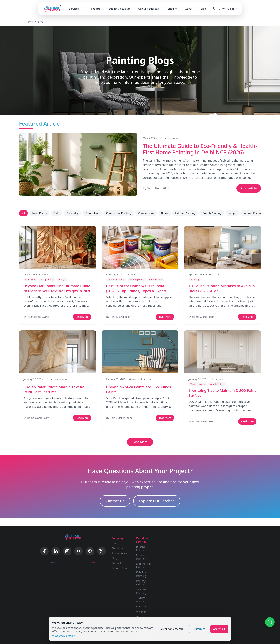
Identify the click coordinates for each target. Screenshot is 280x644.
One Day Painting (158, 567)
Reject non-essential (171, 628)
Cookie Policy (219, 557)
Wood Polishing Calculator (189, 564)
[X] (101, 554)
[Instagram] (67, 554)
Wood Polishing (157, 592)
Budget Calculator (120, 9)
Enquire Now (123, 567)
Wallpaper (154, 582)
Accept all (218, 628)
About (189, 9)
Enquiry (173, 9)
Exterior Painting (187, 213)
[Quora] (79, 554)
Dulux (166, 213)
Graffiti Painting (214, 213)
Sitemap (216, 562)
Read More (83, 317)
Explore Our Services (157, 502)
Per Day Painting (158, 562)
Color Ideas (94, 213)
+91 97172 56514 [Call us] (227, 9)
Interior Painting (255, 213)
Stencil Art (154, 577)
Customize (198, 628)
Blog (204, 9)
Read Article (247, 188)
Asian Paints (41, 213)
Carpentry (74, 213)
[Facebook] (44, 554)
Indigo (234, 213)
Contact (120, 562)
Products (95, 9)
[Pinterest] (90, 554)
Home (37, 22)
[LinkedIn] (56, 554)
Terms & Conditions (223, 552)
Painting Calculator (191, 557)
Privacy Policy (219, 547)
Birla (58, 213)
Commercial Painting (120, 213)
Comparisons (148, 213)
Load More (140, 442)
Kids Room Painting (159, 557)
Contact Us (115, 502)
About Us (121, 547)
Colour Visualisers (149, 9)
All (25, 213)
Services (76, 9)
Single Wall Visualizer (192, 542)
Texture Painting (157, 572)
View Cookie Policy (64, 635)
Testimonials (123, 552)
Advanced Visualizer (191, 547)
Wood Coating (156, 597)
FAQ (213, 542)
